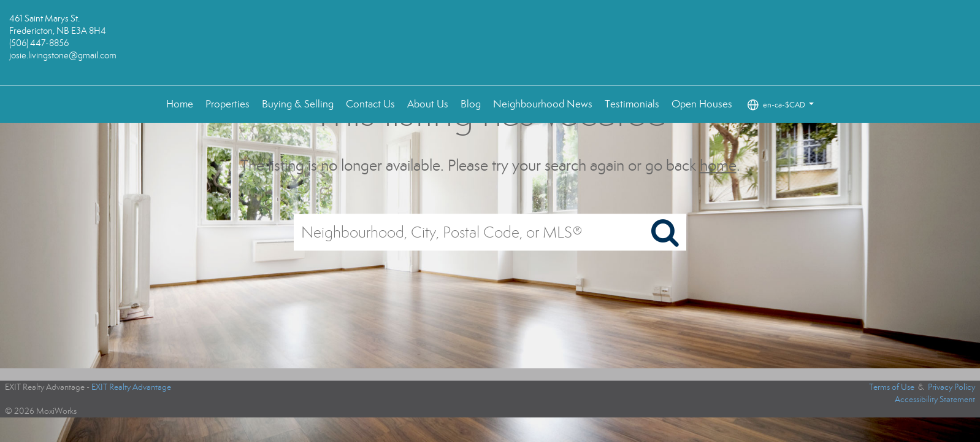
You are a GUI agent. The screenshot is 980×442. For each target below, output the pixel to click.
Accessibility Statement (935, 399)
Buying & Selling (298, 104)
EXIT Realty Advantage (131, 387)
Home (180, 104)
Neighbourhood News (543, 104)
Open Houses (702, 104)
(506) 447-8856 (39, 43)
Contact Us (370, 104)
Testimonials (632, 104)
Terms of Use (892, 387)
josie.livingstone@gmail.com (63, 55)
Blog (471, 104)
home (718, 165)
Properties (228, 104)
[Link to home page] (490, 43)
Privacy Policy (951, 387)
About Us (428, 104)
